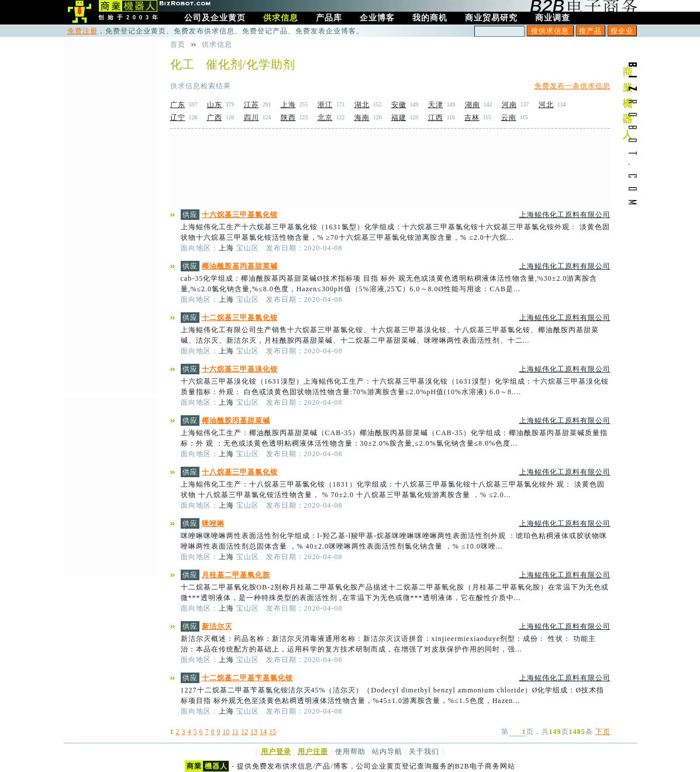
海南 (362, 118)
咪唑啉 (213, 523)
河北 (546, 105)
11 (236, 732)
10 (226, 732)
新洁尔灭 (217, 626)
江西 (436, 118)
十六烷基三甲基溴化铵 (240, 369)
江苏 (251, 105)
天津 (436, 105)
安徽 (399, 105)
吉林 (472, 118)
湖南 (473, 105)
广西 (215, 118)
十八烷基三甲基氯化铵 (240, 472)
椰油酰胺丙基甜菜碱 (236, 421)
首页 (178, 44)
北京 (325, 118)
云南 (509, 118)
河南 (509, 105)
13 (254, 732)
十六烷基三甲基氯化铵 (240, 215)
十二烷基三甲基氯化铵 (240, 318)
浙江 (325, 105)
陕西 (288, 118)
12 (244, 732)
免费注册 (82, 31)
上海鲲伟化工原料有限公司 (565, 215)
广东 (178, 105)
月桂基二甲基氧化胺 (236, 575)
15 (273, 732)
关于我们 (424, 752)
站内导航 (387, 752)
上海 (288, 105)
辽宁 (178, 118)
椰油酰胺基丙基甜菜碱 (240, 266)
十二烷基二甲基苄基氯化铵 (247, 678)
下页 (603, 732)
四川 (251, 118)
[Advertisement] (390, 171)
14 (263, 732)
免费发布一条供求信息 (573, 86)
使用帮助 (350, 752)
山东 (215, 105)
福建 (399, 118)
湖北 (362, 105)
